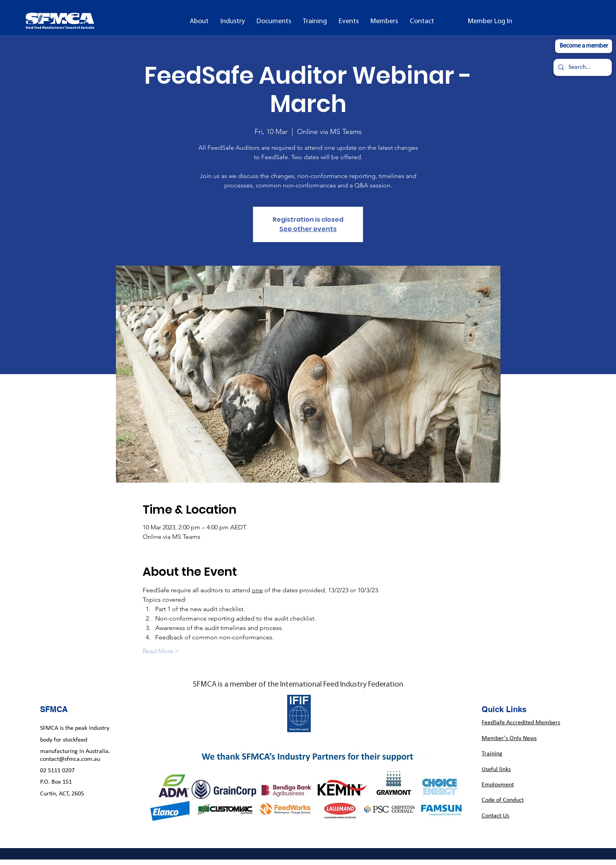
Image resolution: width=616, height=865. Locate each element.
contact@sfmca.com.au (70, 759)
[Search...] (582, 67)
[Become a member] (584, 46)
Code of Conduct (503, 800)
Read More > (161, 651)
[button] (199, 22)
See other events (308, 229)
